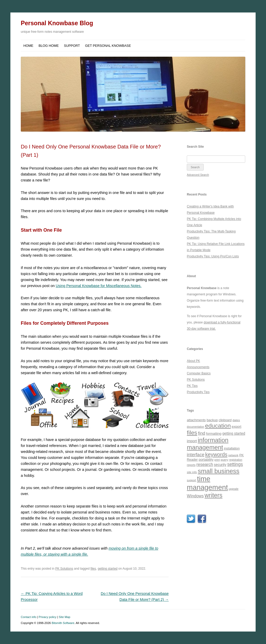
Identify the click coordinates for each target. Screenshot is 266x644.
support (191, 480)
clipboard (225, 420)
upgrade (234, 489)
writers (213, 495)
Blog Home (49, 46)
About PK (193, 361)
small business (218, 471)
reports (191, 465)
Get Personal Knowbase (108, 46)
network (233, 455)
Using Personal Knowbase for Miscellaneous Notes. (98, 286)
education (218, 426)
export (237, 427)
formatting (214, 434)
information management (208, 444)
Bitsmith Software (63, 623)
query (224, 460)
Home (28, 46)
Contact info (29, 617)
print (217, 460)
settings (235, 464)
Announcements (198, 367)
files (93, 569)
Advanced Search (198, 175)
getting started (108, 569)
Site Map (64, 617)
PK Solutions (64, 569)
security (220, 465)
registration (236, 460)
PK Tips (192, 386)
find (201, 433)
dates (236, 420)
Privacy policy (48, 617)
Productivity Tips (198, 392)
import (192, 441)
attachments (196, 420)
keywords (216, 454)
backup (212, 420)
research (205, 464)
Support (72, 46)
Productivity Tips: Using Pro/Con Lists (213, 256)
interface (195, 455)
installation (232, 448)
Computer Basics (199, 373)
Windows (195, 496)
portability (206, 460)
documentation (195, 427)
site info (192, 472)
